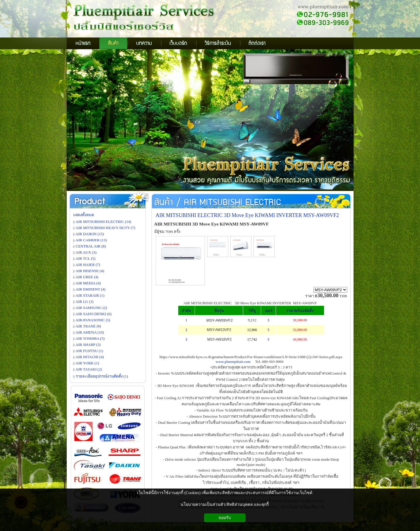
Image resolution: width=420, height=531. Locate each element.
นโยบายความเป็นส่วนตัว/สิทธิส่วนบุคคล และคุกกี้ (225, 504)
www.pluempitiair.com (233, 362)
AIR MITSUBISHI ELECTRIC (233, 202)
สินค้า (164, 202)
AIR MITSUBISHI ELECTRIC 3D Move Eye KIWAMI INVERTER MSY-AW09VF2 (247, 215)
